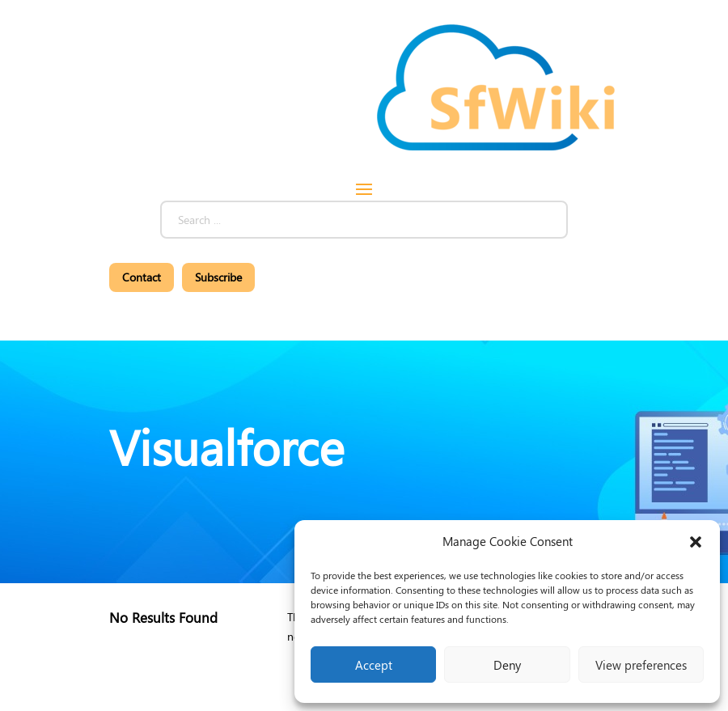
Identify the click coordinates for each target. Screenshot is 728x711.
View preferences (641, 665)
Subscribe (218, 277)
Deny (507, 665)
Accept (374, 665)
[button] (696, 542)
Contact (142, 277)
